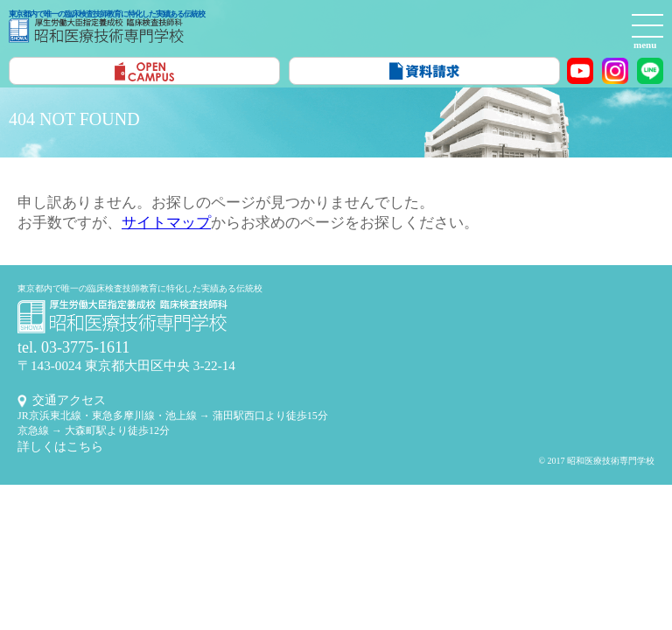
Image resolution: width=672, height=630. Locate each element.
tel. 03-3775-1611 (73, 347)
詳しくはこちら (60, 447)
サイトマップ (166, 223)
